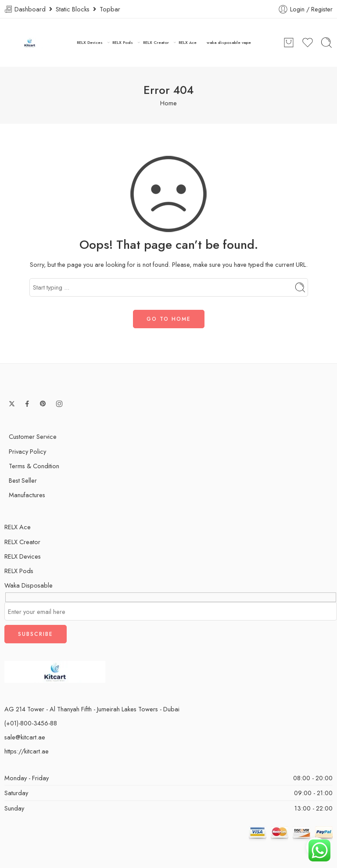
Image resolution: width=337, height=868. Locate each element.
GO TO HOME (169, 319)
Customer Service (33, 436)
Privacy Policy (27, 451)
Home (168, 103)
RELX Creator (156, 43)
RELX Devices (90, 43)
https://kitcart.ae (27, 751)
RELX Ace (188, 42)
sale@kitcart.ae (25, 737)
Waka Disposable (29, 585)
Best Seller (23, 480)
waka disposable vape (229, 42)
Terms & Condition (34, 466)
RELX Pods (123, 43)
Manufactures (27, 495)
